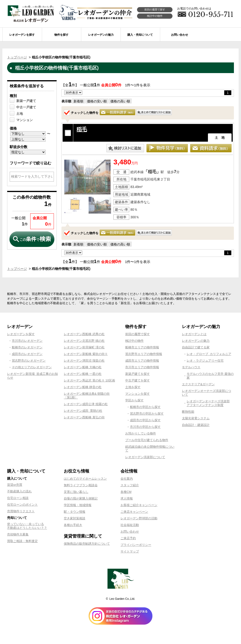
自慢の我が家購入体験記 (81, 498)
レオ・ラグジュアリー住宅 (205, 361)
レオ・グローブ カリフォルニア (209, 354)
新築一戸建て (26, 101)
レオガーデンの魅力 (196, 341)
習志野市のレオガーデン (29, 361)
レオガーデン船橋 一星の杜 (83, 374)
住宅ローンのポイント (22, 505)
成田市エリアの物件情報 (142, 361)
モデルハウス (191, 367)
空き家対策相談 (75, 518)
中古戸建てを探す (138, 380)
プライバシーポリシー (136, 545)
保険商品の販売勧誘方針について (87, 544)
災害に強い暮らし (76, 492)
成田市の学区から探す (145, 420)
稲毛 (82, 129)
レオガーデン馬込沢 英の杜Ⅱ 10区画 (89, 380)
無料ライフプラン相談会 (81, 485)
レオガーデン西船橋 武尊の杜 (84, 334)
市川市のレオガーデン (27, 341)
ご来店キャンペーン (134, 512)
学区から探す (134, 400)
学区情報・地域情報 (78, 505)
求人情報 (127, 498)
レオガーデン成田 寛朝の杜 (83, 411)
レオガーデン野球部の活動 (139, 518)
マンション (25, 120)
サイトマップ (130, 551)
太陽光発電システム (196, 418)
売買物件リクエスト (21, 511)
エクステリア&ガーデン (198, 384)
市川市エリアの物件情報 (142, 367)
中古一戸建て (26, 107)
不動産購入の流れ (19, 491)
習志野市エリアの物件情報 (144, 354)
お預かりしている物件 (141, 433)
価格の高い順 (120, 101)
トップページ (17, 57)
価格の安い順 (97, 101)
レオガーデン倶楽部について (145, 457)
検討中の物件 (155, 16)
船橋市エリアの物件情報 (142, 347)
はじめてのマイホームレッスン (85, 479)
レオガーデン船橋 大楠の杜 (83, 367)
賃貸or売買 (15, 485)
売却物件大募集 (18, 534)
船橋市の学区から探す (145, 407)
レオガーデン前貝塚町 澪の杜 (84, 347)
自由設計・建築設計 (196, 425)
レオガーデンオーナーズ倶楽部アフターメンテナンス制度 (208, 403)
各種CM (126, 492)
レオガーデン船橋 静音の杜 (83, 387)
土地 (20, 114)
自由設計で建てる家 (196, 347)
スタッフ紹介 (130, 485)
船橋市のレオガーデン (27, 347)
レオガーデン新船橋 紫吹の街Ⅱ (86, 354)
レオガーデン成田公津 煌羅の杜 (86, 404)
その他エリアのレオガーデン (32, 367)
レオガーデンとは (194, 334)
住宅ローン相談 (18, 498)
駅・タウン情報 (75, 512)
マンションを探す (138, 394)
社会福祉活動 (130, 525)
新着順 (78, 101)
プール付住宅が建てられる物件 (147, 440)
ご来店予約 (128, 538)
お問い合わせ (130, 532)
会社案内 (127, 479)
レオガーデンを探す (21, 334)
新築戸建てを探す (138, 374)
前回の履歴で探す (155, 9)
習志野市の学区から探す (147, 414)
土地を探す (133, 387)
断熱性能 (188, 412)
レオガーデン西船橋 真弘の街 (84, 417)
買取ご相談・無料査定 (22, 541)
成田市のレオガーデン (27, 354)
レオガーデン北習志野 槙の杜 (84, 341)
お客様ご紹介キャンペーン (139, 505)
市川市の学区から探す (145, 427)
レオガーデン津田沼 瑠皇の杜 (84, 361)
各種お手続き (73, 525)
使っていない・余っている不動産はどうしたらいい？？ (27, 526)
